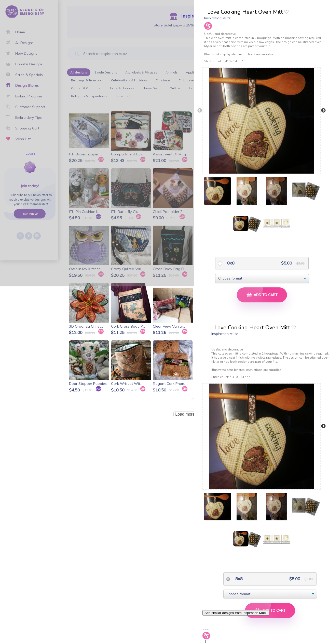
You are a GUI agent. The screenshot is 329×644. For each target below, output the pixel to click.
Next (323, 111)
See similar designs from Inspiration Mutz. (236, 613)
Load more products (193, 414)
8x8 (230, 263)
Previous (200, 111)
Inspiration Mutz (217, 18)
